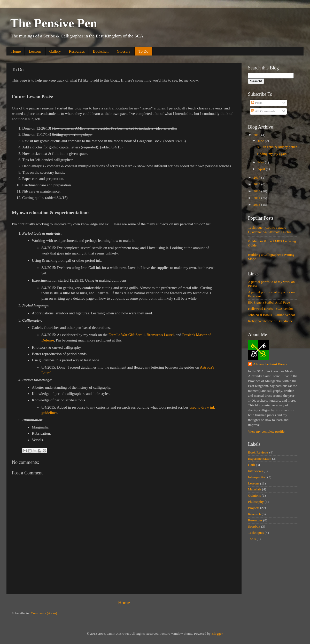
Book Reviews (258, 452)
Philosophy (256, 502)
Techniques (256, 533)
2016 (257, 184)
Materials (255, 489)
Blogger (217, 634)
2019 (257, 135)
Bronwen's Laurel (160, 335)
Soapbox (254, 526)
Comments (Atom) (44, 613)
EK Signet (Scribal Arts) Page (269, 302)
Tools (252, 539)
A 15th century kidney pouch (277, 147)
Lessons (35, 51)
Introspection (257, 477)
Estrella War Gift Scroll (127, 335)
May (261, 162)
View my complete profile (266, 431)
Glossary (124, 51)
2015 (257, 191)
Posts (257, 103)
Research (254, 514)
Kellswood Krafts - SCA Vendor (271, 309)
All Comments (263, 111)
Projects (254, 508)
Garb (251, 465)
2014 (257, 198)
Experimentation (260, 459)
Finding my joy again (272, 154)
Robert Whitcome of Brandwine (270, 321)
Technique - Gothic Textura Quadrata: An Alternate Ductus (270, 230)
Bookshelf (101, 51)
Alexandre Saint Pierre (270, 364)
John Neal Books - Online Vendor (272, 315)
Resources (77, 51)
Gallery (55, 51)
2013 (257, 205)
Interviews (255, 471)
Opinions (254, 495)
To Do (143, 51)
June (261, 141)
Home (16, 51)
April (262, 169)
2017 (257, 177)
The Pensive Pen (54, 23)
